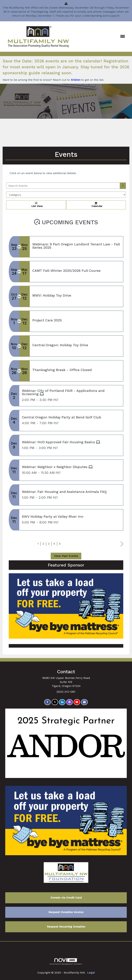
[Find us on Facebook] (47, 702)
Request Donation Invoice (66, 912)
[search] (123, 186)
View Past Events (66, 556)
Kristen (76, 80)
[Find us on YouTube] (77, 702)
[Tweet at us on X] (55, 702)
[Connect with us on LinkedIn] (62, 702)
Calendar (96, 205)
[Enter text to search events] (63, 186)
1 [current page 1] (38, 544)
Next (122, 544)
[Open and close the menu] (101, 37)
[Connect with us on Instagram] (69, 702)
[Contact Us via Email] (84, 702)
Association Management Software (66, 961)
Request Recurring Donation (66, 927)
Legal (91, 973)
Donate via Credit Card (66, 898)
